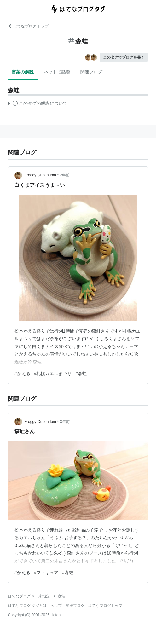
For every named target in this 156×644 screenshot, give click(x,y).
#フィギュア (46, 573)
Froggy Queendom (40, 175)
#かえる (22, 373)
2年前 (65, 175)
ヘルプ (56, 606)
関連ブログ (91, 72)
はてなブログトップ (105, 606)
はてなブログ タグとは (27, 606)
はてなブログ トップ (28, 26)
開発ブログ (75, 606)
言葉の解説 (23, 72)
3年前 (65, 422)
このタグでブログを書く (124, 57)
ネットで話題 (57, 72)
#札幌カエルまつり (53, 373)
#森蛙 (81, 373)
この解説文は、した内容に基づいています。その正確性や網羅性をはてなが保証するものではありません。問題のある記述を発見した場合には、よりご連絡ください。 (38, 104)
